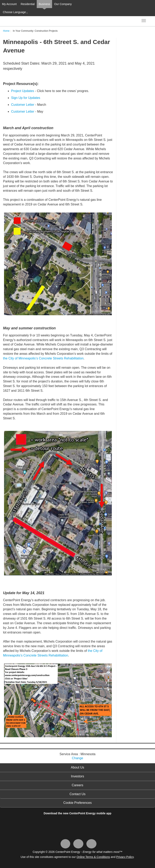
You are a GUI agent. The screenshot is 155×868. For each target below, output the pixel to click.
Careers (78, 785)
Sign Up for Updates (26, 98)
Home (6, 31)
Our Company (63, 4)
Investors (78, 776)
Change (77, 758)
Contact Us (77, 794)
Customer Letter (23, 105)
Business (45, 4)
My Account (9, 4)
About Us (77, 767)
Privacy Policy (125, 857)
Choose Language (15, 12)
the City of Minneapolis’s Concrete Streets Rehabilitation (43, 358)
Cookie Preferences (78, 803)
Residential (28, 4)
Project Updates (23, 91)
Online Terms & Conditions (93, 857)
